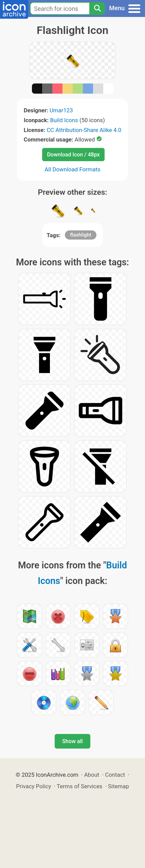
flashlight (81, 235)
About (92, 775)
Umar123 (61, 110)
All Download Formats (72, 169)
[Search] (97, 8)
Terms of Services (79, 786)
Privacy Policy (33, 786)
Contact (115, 775)
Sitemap (119, 786)
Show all (72, 741)
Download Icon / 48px (73, 155)
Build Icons (64, 120)
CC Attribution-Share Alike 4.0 (84, 130)
